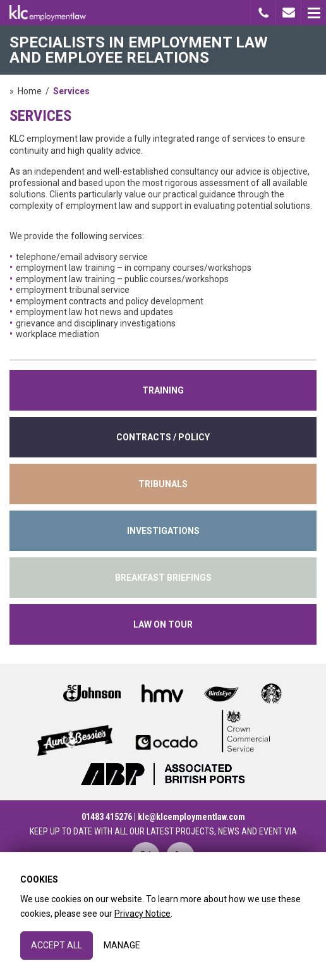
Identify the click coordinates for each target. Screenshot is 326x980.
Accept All (57, 945)
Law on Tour (163, 624)
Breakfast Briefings (163, 578)
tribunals (163, 484)
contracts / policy (163, 437)
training (163, 390)
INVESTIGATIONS (163, 531)
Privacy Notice (142, 914)
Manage (122, 945)
